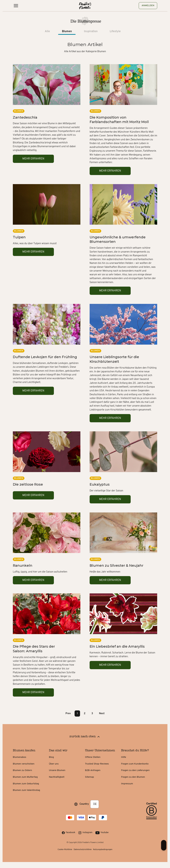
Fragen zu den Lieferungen (135, 770)
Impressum (127, 784)
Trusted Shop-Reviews (97, 764)
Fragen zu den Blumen (133, 777)
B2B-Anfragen (93, 770)
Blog (51, 757)
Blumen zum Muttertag (25, 777)
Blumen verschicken (24, 764)
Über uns (54, 764)
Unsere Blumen (57, 770)
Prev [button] (68, 713)
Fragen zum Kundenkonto (135, 764)
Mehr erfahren (33, 159)
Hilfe (124, 757)
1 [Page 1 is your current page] (77, 713)
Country (84, 804)
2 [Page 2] (85, 713)
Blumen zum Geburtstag (26, 784)
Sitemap (89, 777)
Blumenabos (19, 757)
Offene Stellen (93, 757)
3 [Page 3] (92, 713)
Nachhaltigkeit (57, 777)
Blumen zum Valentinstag (26, 790)
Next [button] (102, 713)
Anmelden (148, 6)
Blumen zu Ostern (22, 770)
